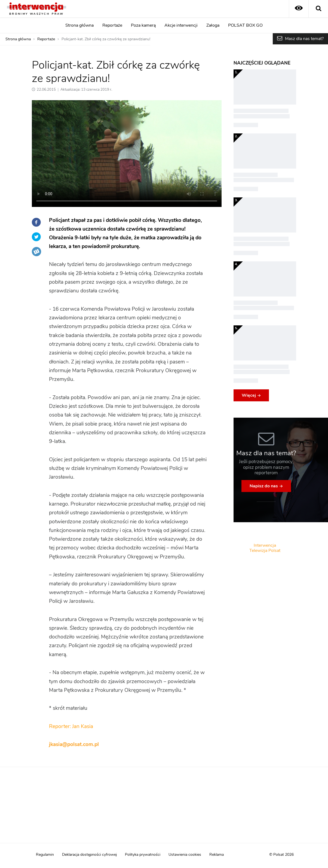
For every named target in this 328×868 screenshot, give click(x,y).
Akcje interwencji (181, 25)
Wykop (36, 252)
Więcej (249, 395)
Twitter (36, 237)
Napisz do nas (264, 486)
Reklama (217, 855)
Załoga (213, 25)
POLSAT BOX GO (245, 25)
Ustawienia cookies (185, 855)
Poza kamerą (143, 25)
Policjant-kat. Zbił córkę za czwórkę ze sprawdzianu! (106, 39)
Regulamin (45, 855)
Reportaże (112, 25)
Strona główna (79, 25)
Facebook (36, 222)
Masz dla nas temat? (304, 39)
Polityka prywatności (143, 855)
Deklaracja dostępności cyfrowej (89, 855)
